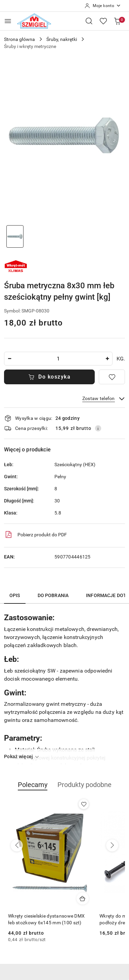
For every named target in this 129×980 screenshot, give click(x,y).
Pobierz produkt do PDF (35, 535)
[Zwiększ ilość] (107, 359)
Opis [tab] (15, 595)
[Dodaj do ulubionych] (112, 377)
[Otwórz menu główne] (8, 21)
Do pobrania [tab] (53, 595)
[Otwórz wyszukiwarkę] (89, 21)
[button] (33, 788)
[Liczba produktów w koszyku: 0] (117, 21)
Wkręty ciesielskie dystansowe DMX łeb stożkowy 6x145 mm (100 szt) (46, 919)
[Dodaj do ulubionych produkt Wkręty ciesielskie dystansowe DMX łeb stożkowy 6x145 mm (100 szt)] (84, 804)
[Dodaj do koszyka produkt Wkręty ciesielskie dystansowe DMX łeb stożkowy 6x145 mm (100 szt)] (83, 898)
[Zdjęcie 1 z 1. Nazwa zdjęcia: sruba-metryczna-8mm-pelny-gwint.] (15, 236)
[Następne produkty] (112, 845)
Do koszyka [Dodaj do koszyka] (50, 377)
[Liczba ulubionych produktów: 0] (103, 21)
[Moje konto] (103, 6)
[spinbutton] (58, 359)
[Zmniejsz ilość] (9, 359)
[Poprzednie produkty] (17, 845)
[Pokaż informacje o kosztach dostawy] (98, 428)
